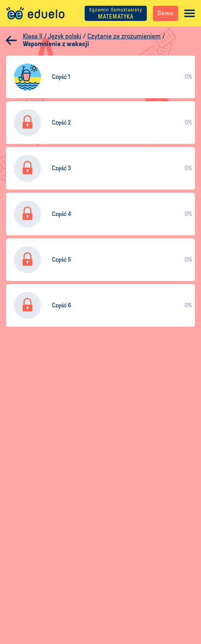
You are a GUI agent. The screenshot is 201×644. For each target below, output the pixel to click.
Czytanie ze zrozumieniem (124, 36)
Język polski (65, 36)
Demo (166, 13)
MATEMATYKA (116, 14)
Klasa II (33, 36)
